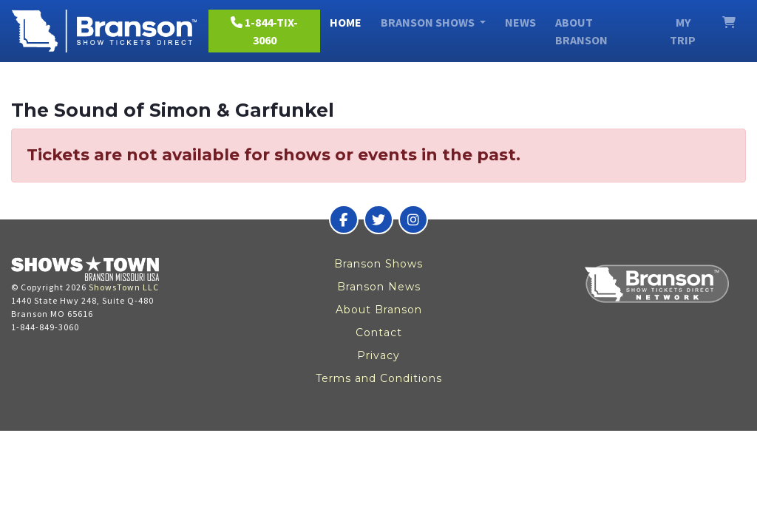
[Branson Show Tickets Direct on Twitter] (378, 219)
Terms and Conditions (379, 378)
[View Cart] (729, 22)
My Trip (683, 31)
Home (346, 22)
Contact (379, 332)
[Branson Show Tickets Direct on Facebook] (344, 219)
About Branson (581, 31)
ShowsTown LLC (124, 287)
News (520, 22)
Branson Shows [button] (429, 22)
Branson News (379, 287)
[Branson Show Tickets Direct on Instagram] (413, 219)
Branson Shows (378, 264)
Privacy (378, 355)
